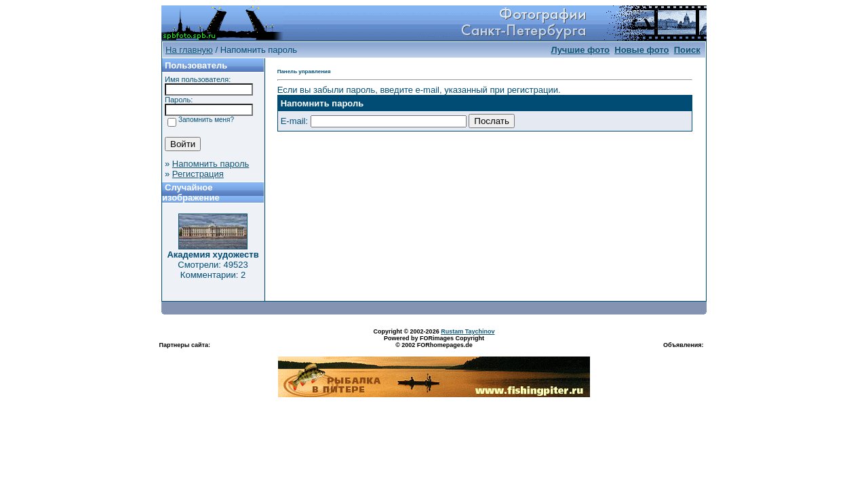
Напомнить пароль (211, 164)
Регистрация (198, 174)
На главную (189, 50)
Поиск (687, 50)
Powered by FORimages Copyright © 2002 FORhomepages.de (434, 342)
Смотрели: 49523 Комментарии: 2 (213, 270)
